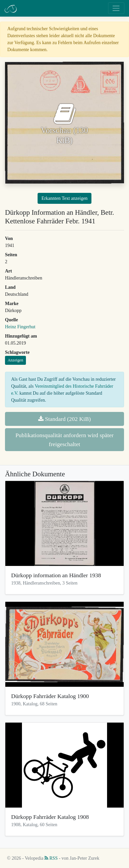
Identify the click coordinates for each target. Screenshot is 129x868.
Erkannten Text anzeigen (65, 198)
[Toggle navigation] (116, 8)
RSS (51, 858)
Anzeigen (15, 360)
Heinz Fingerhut (20, 327)
